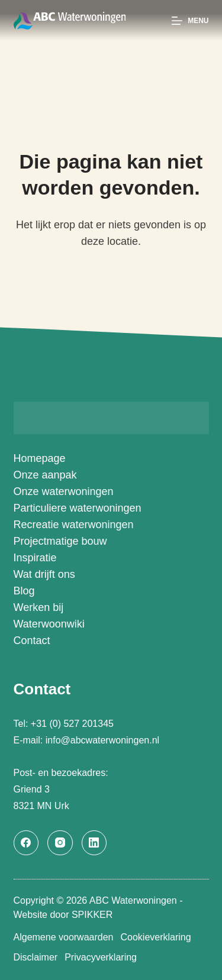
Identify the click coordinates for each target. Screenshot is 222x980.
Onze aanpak (45, 475)
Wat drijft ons (44, 574)
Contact (32, 641)
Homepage (40, 458)
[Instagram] (60, 843)
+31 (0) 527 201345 (74, 724)
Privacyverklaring (101, 957)
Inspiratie (35, 558)
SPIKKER (92, 915)
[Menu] (190, 21)
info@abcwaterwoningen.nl (102, 740)
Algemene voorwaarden (64, 937)
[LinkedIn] (94, 843)
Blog (24, 591)
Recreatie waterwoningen (74, 525)
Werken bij (39, 607)
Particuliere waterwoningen (78, 508)
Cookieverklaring (156, 937)
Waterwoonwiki (49, 624)
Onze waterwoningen (64, 491)
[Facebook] (26, 843)
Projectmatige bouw (60, 541)
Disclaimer (36, 957)
